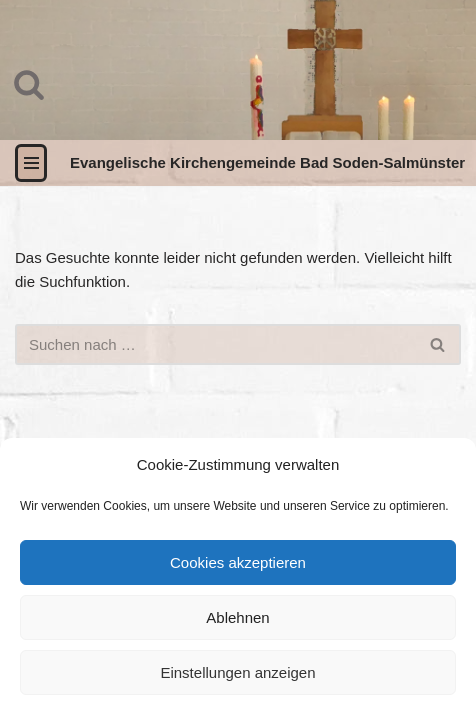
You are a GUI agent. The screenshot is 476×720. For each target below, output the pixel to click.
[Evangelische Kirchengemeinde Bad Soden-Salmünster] (267, 163)
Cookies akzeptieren (238, 562)
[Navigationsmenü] (31, 163)
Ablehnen (237, 617)
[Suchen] (29, 84)
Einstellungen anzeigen (237, 672)
